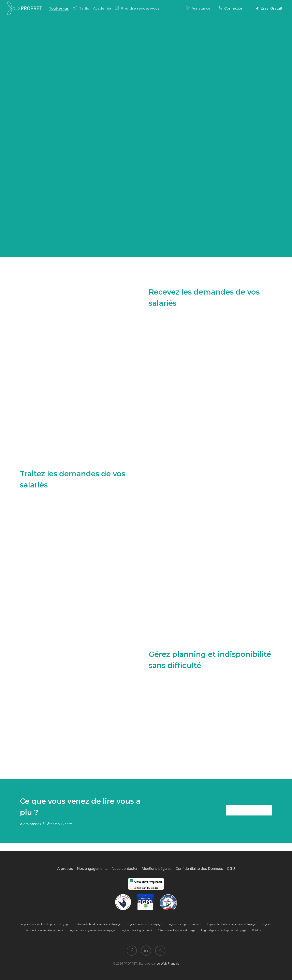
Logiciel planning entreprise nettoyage (92, 930)
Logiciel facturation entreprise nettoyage (231, 924)
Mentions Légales (156, 869)
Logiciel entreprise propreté (185, 924)
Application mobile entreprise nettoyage (45, 924)
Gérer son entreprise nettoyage (177, 930)
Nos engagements (92, 869)
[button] (249, 810)
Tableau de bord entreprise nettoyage (98, 924)
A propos (65, 869)
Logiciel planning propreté (136, 930)
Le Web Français (168, 963)
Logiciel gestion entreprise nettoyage (224, 930)
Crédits (256, 930)
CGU (231, 869)
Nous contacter (125, 869)
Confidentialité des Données (199, 869)
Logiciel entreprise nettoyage (144, 924)
